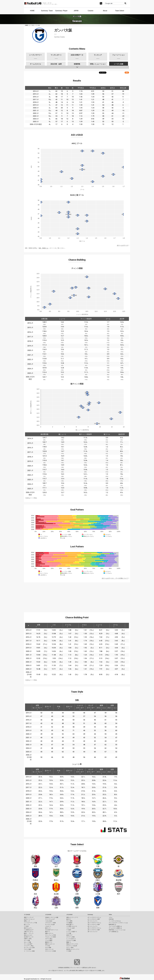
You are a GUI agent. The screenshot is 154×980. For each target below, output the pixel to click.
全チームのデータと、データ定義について (115, 578)
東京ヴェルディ (28, 928)
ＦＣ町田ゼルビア (29, 930)
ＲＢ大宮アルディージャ (52, 930)
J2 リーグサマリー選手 (94, 925)
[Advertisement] (77, 596)
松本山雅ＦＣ (70, 925)
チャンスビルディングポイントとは (118, 923)
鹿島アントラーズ (29, 917)
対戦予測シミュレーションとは (117, 930)
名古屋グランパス (29, 937)
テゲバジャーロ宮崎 (50, 951)
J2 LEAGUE (48, 915)
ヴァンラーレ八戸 (50, 919)
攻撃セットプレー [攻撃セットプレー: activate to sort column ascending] (37, 707)
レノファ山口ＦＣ (71, 939)
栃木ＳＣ (69, 919)
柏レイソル (27, 925)
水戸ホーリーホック (29, 919)
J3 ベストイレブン (93, 932)
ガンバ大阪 (27, 940)
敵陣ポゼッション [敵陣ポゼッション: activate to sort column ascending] (101, 707)
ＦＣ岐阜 (69, 930)
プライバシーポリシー (76, 968)
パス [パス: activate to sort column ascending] (53, 626)
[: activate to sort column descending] (28, 626)
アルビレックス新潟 (50, 937)
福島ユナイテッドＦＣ (72, 917)
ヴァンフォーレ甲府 (50, 935)
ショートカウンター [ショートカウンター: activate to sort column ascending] (80, 707)
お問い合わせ (92, 968)
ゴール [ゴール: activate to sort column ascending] (115, 626)
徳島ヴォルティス (50, 944)
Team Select (120, 11)
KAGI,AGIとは (112, 925)
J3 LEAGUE (69, 915)
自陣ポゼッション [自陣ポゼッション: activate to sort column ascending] (112, 707)
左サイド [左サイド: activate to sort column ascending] (48, 707)
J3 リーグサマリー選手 (94, 930)
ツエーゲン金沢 (71, 928)
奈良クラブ (69, 935)
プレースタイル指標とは (115, 926)
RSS (127, 73)
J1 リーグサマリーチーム (94, 917)
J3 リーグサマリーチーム (94, 928)
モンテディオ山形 (50, 925)
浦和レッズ (27, 921)
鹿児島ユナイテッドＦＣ (73, 949)
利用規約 (61, 968)
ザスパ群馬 (69, 921)
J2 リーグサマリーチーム (94, 923)
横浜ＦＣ (48, 932)
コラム (111, 917)
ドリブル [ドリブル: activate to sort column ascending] (68, 626)
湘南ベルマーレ (49, 933)
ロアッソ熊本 (70, 948)
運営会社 (85, 968)
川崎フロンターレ (29, 932)
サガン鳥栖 (48, 948)
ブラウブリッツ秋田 (50, 923)
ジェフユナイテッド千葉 (30, 923)
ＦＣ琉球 (69, 951)
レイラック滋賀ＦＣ (72, 932)
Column (91, 11)
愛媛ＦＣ (69, 942)
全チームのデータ (122, 245)
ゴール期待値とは (114, 932)
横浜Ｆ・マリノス (29, 933)
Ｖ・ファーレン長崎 (29, 951)
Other (110, 915)
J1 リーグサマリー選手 (94, 919)
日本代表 (111, 919)
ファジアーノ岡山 (29, 946)
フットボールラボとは (115, 921)
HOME (32, 11)
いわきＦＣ (48, 926)
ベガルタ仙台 (49, 921)
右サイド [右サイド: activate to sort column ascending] (69, 707)
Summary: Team (47, 11)
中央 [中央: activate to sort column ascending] (59, 707)
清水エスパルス (28, 935)
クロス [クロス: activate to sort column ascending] (84, 626)
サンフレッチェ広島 (29, 948)
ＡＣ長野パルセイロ (72, 926)
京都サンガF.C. (28, 939)
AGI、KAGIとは (43, 248)
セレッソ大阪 (27, 942)
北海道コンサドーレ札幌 (52, 917)
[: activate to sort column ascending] (44, 626)
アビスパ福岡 (27, 949)
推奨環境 (67, 968)
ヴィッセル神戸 (28, 944)
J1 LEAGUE (27, 915)
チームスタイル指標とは (115, 928)
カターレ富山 (49, 939)
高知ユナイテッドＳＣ (72, 944)
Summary (90, 915)
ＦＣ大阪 (69, 933)
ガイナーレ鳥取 (71, 937)
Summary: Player (61, 11)
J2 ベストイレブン (93, 926)
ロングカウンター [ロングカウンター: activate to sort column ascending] (91, 707)
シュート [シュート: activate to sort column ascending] (99, 626)
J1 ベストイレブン (93, 921)
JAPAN (76, 11)
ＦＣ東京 (26, 926)
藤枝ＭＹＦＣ (49, 942)
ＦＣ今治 (48, 946)
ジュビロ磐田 (49, 940)
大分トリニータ (49, 949)
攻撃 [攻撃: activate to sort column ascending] (38, 626)
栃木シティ (48, 928)
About (105, 11)
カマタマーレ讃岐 (71, 940)
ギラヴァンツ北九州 (72, 946)
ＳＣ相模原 (69, 923)
